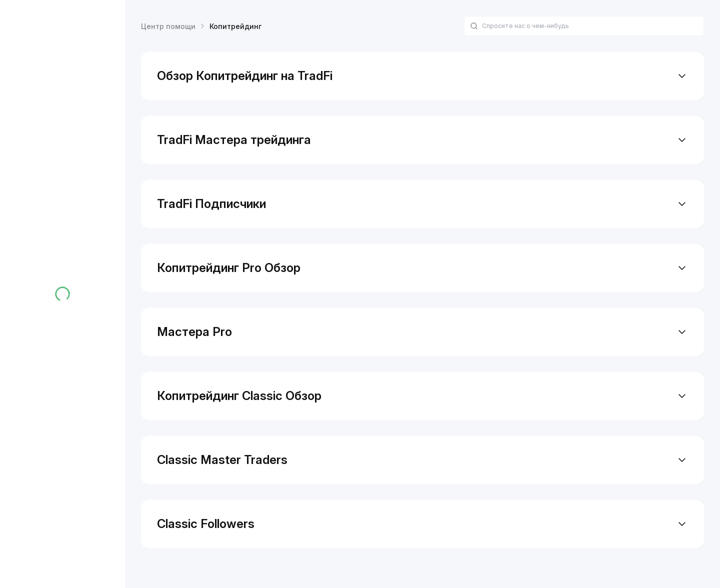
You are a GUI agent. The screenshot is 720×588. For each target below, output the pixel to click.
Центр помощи (168, 26)
